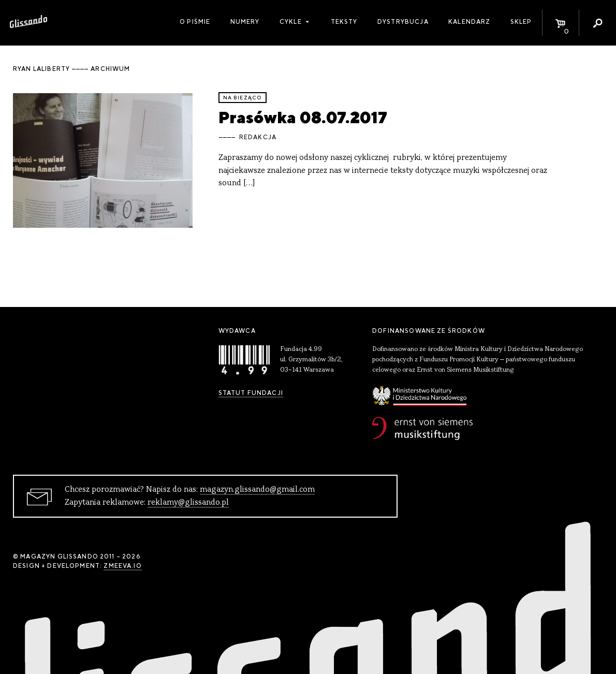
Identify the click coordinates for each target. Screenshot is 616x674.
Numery (245, 22)
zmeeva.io (122, 566)
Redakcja (258, 137)
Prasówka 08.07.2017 (303, 117)
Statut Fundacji (251, 393)
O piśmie (195, 22)
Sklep (521, 22)
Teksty (344, 22)
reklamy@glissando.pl (188, 503)
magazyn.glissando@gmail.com (257, 490)
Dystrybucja (403, 22)
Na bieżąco (243, 98)
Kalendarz (469, 22)
